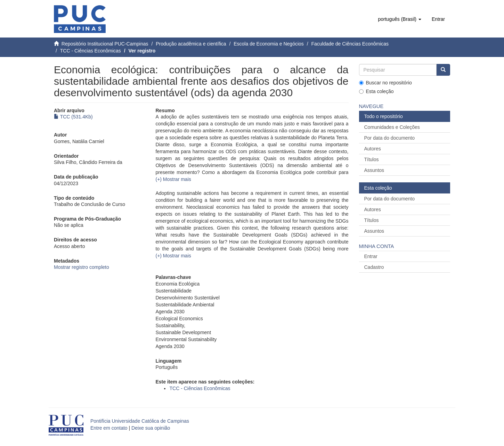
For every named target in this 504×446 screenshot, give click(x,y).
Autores (373, 149)
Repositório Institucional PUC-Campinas (105, 44)
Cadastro (374, 267)
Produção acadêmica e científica (191, 44)
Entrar (371, 256)
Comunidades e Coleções (392, 127)
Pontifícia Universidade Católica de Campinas (140, 421)
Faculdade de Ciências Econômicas (350, 44)
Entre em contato (109, 428)
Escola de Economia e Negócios (269, 44)
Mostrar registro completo (82, 267)
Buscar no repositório (385, 83)
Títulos (372, 159)
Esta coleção (376, 91)
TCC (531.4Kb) (73, 117)
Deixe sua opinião (151, 428)
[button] (399, 19)
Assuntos (374, 170)
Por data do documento (390, 138)
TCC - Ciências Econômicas (91, 51)
